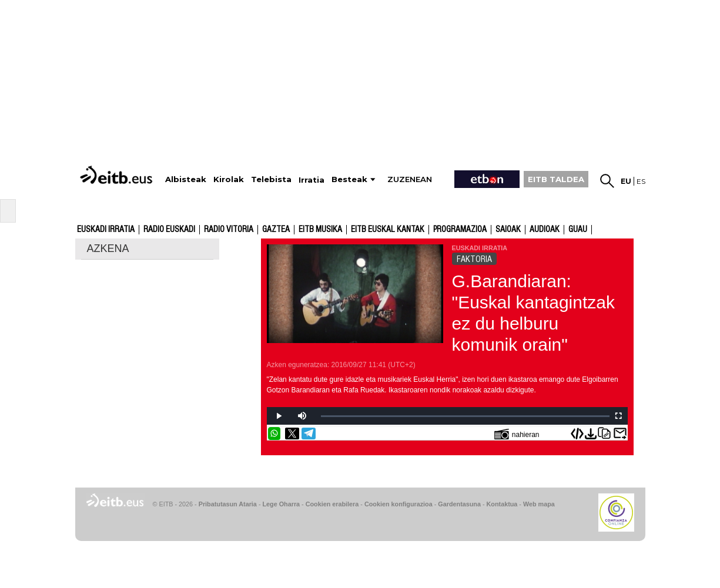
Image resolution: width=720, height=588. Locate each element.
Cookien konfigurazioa (398, 504)
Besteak (349, 179)
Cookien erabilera (332, 504)
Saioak (508, 230)
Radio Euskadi (169, 230)
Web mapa (539, 504)
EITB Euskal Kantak (388, 230)
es (641, 181)
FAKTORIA (474, 259)
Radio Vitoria (229, 230)
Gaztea (276, 230)
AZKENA (108, 248)
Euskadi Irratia (106, 230)
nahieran (517, 434)
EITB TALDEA (556, 179)
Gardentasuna (459, 504)
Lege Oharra (282, 504)
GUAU (578, 230)
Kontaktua (502, 504)
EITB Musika (320, 230)
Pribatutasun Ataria (228, 504)
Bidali (620, 434)
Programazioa (460, 230)
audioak (545, 230)
